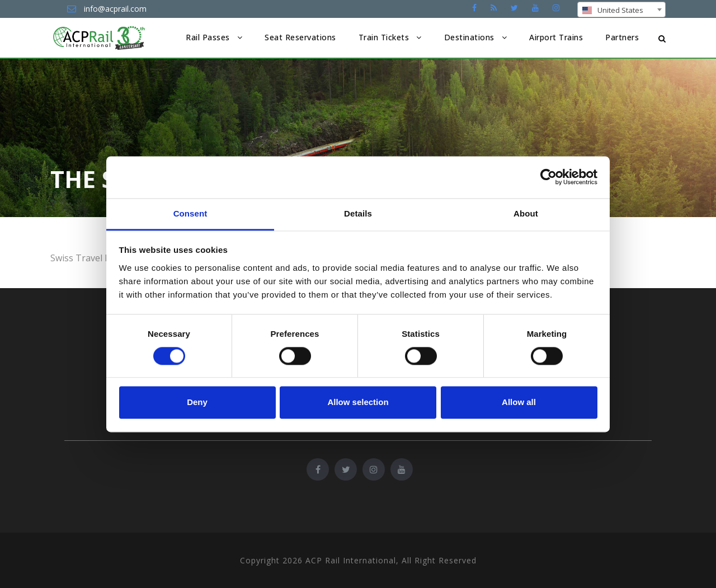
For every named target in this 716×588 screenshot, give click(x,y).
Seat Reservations (300, 37)
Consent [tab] (190, 213)
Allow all (519, 403)
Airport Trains (556, 37)
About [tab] (526, 213)
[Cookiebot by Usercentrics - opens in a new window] (548, 177)
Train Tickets (384, 37)
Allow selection (358, 403)
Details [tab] (358, 213)
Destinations (469, 37)
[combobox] (621, 10)
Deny (197, 403)
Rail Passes (208, 37)
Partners (622, 37)
